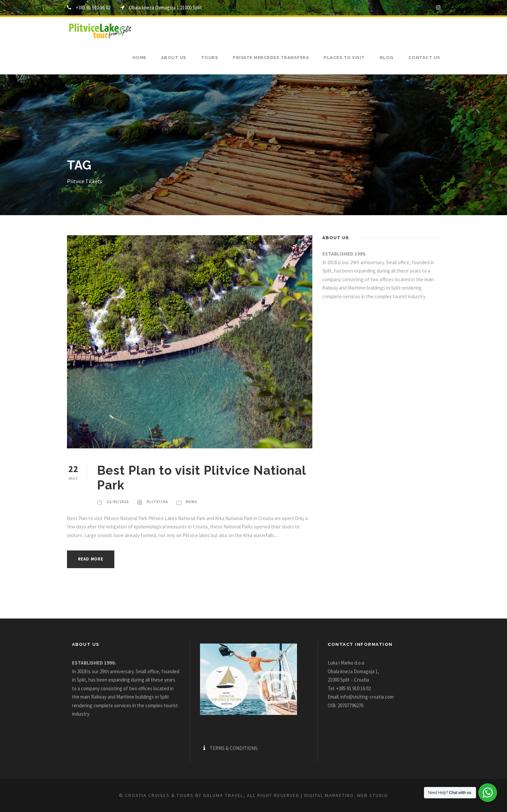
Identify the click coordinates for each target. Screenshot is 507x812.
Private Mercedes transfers (271, 58)
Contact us (424, 58)
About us (174, 58)
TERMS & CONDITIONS (234, 748)
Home (139, 58)
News (192, 502)
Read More (91, 559)
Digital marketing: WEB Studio (346, 795)
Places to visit (344, 58)
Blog (387, 58)
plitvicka (157, 502)
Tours (210, 58)
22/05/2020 (118, 502)
